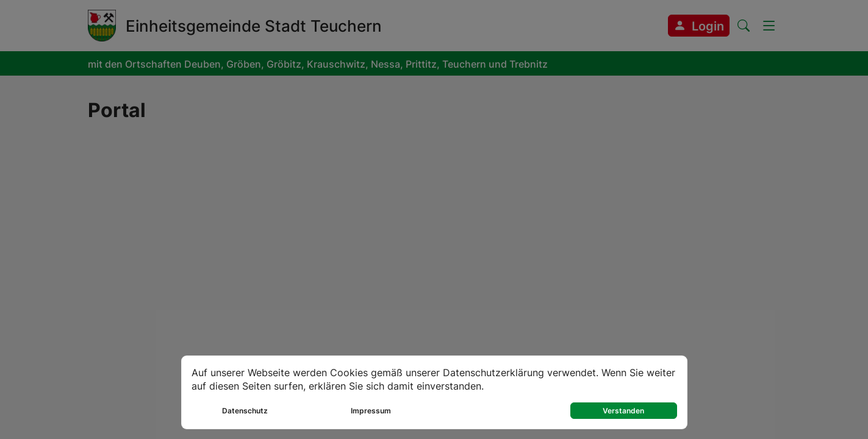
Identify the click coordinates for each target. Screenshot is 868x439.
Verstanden (623, 411)
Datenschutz (245, 411)
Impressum (371, 411)
